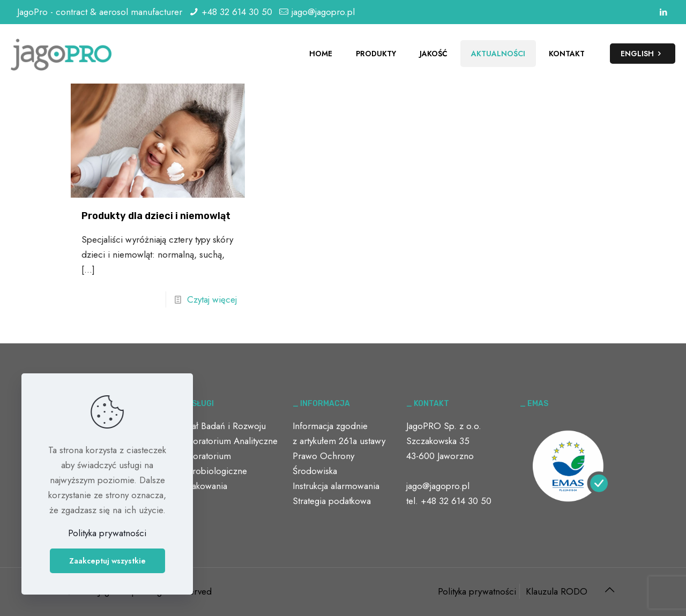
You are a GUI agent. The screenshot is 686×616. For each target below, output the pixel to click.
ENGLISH (643, 54)
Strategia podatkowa (332, 501)
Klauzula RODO (557, 591)
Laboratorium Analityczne (228, 441)
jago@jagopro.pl (323, 12)
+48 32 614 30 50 (237, 12)
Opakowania (203, 486)
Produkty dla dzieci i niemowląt (156, 216)
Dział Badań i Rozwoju (222, 426)
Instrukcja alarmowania (336, 486)
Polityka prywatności (477, 591)
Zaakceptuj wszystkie (107, 561)
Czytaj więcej (212, 299)
